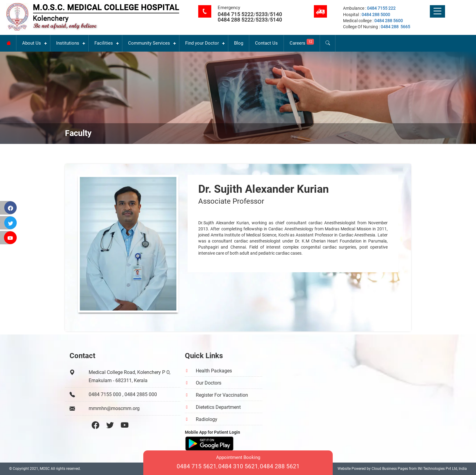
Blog (239, 43)
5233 (262, 14)
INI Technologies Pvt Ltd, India (442, 469)
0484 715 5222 (236, 14)
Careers (302, 42)
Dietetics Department (218, 407)
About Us (32, 43)
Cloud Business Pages (390, 469)
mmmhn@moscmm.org (114, 408)
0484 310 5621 (238, 466)
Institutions (68, 43)
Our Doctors (209, 383)
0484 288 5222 (236, 20)
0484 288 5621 (280, 466)
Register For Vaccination (222, 395)
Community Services (149, 43)
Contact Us (266, 43)
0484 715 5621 (197, 466)
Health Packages (214, 371)
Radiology (207, 419)
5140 (276, 14)
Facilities (104, 43)
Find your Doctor (202, 43)
